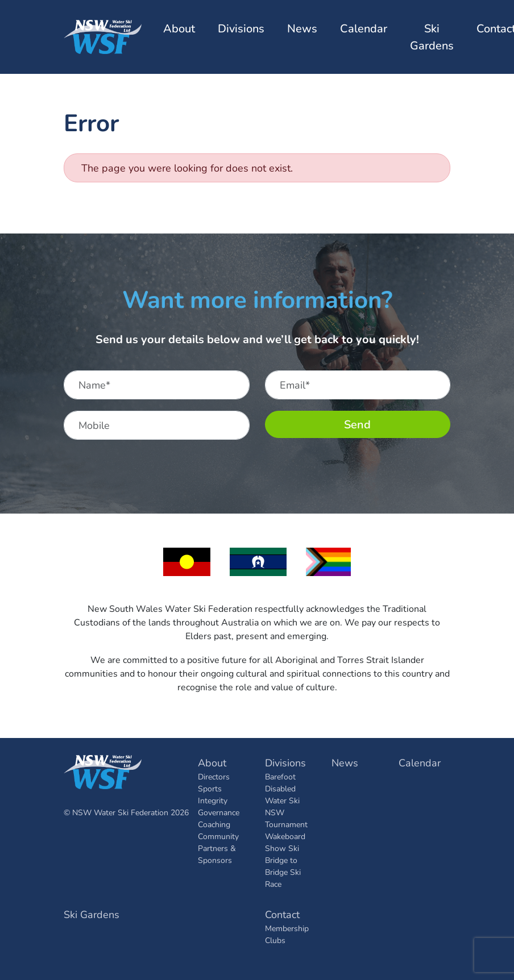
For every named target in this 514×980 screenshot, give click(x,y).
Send (357, 424)
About (212, 762)
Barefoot (280, 776)
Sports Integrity (213, 794)
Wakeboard (285, 836)
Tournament (286, 824)
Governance (219, 812)
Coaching (214, 824)
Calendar (364, 28)
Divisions (285, 762)
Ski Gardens (432, 37)
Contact (282, 914)
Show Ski (282, 848)
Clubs (275, 940)
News (302, 28)
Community (218, 836)
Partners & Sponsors (217, 854)
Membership (287, 928)
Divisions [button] (241, 28)
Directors (214, 776)
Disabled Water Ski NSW (282, 800)
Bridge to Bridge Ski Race (283, 872)
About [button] (179, 28)
